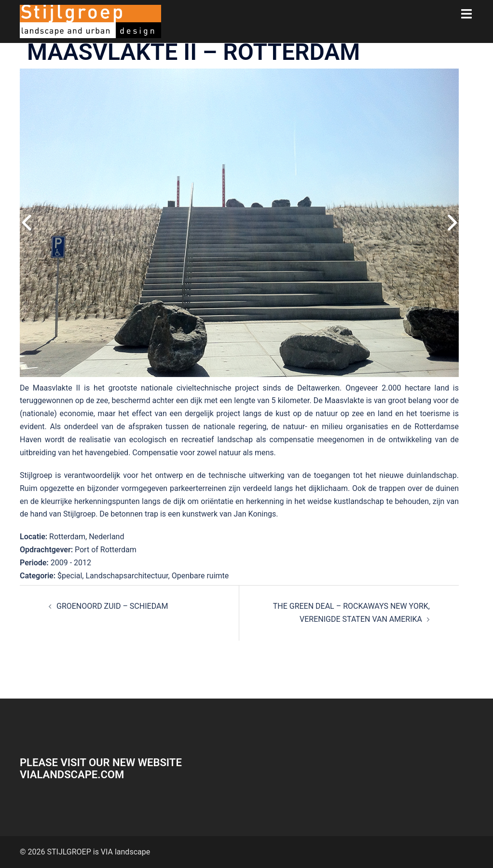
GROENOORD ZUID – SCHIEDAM (112, 606)
